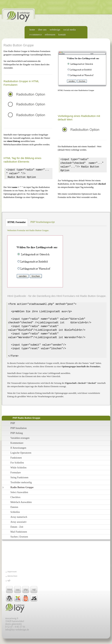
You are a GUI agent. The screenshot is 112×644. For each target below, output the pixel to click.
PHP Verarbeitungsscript (42, 222)
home (32, 30)
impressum (12, 572)
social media (69, 30)
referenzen (50, 35)
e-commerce (36, 35)
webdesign (55, 30)
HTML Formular (16, 222)
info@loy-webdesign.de (17, 630)
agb (9, 580)
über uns (42, 30)
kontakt (62, 35)
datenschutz (12, 576)
